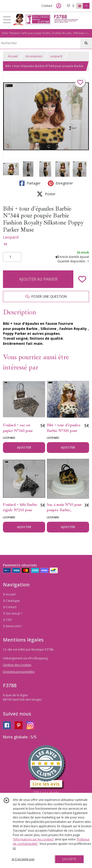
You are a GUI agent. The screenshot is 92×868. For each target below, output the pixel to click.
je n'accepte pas (23, 859)
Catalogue (11, 601)
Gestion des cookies (17, 665)
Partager (30, 183)
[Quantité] (12, 257)
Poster (46, 194)
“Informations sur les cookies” (33, 839)
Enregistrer (60, 183)
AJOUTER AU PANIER (38, 279)
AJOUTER (24, 447)
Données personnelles (19, 672)
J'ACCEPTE (69, 859)
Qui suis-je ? (13, 613)
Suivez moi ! (12, 626)
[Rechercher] (86, 43)
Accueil (13, 56)
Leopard (56, 56)
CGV (7, 620)
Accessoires (34, 56)
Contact (47, 6)
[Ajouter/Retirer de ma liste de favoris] (82, 279)
